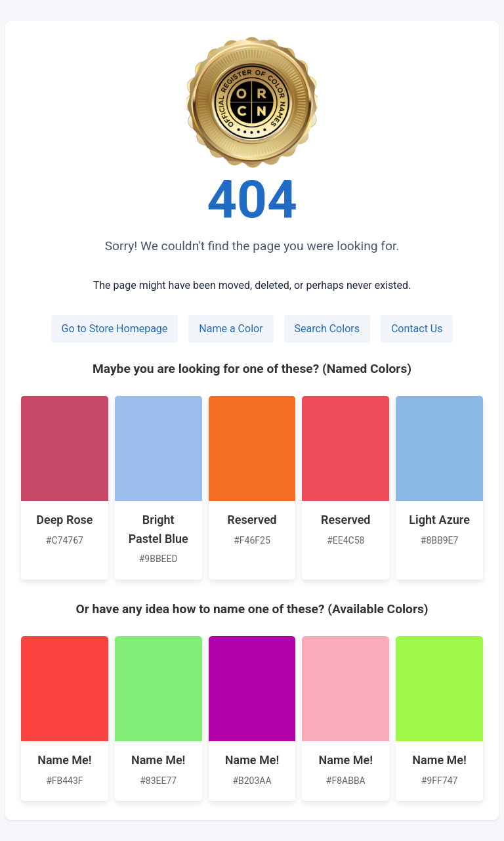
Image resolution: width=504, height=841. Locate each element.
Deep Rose (64, 520)
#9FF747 (440, 781)
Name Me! (64, 760)
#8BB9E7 (440, 540)
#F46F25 (252, 540)
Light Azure (439, 520)
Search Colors (327, 329)
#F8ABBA (346, 781)
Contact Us (417, 329)
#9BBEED (158, 559)
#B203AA (252, 781)
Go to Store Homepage (115, 329)
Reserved (252, 520)
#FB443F (64, 781)
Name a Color (231, 329)
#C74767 (65, 540)
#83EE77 (158, 781)
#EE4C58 (346, 540)
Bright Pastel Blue (158, 529)
